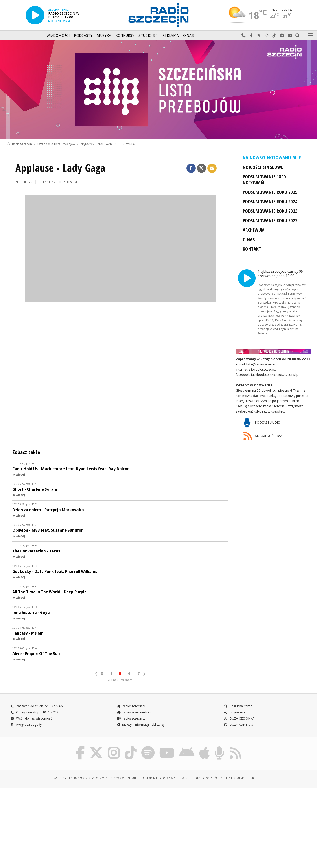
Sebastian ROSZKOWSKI (58, 182)
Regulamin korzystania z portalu (164, 778)
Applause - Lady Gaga (60, 168)
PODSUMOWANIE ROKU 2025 (270, 192)
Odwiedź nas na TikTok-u (274, 36)
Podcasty (83, 36)
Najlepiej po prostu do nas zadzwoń (244, 36)
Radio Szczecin (19, 144)
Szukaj (298, 36)
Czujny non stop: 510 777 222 (34, 712)
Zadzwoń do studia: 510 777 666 (37, 706)
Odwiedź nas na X (259, 36)
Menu (311, 36)
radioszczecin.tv (131, 718)
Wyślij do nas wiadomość (290, 36)
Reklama (171, 36)
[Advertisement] (44, 825)
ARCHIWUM (254, 230)
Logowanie (234, 712)
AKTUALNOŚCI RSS (263, 436)
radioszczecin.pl (131, 706)
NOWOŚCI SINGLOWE (263, 167)
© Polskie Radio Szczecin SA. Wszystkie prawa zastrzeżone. (96, 778)
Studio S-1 (148, 36)
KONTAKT (252, 249)
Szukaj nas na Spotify (282, 36)
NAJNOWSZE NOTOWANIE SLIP (101, 144)
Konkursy (125, 36)
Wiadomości (58, 36)
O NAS (249, 239)
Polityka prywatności (204, 778)
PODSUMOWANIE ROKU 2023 (270, 211)
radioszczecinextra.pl (135, 712)
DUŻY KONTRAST (239, 725)
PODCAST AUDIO (262, 423)
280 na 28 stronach (120, 680)
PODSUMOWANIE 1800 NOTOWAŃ (264, 180)
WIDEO (131, 144)
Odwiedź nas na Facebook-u (251, 36)
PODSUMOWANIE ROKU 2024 (270, 201)
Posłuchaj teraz (238, 706)
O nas (189, 36)
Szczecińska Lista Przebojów (56, 144)
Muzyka (104, 36)
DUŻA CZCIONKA (239, 718)
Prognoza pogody (26, 725)
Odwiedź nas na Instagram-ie (267, 36)
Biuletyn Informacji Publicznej (140, 725)
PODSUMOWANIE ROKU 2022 (270, 220)
